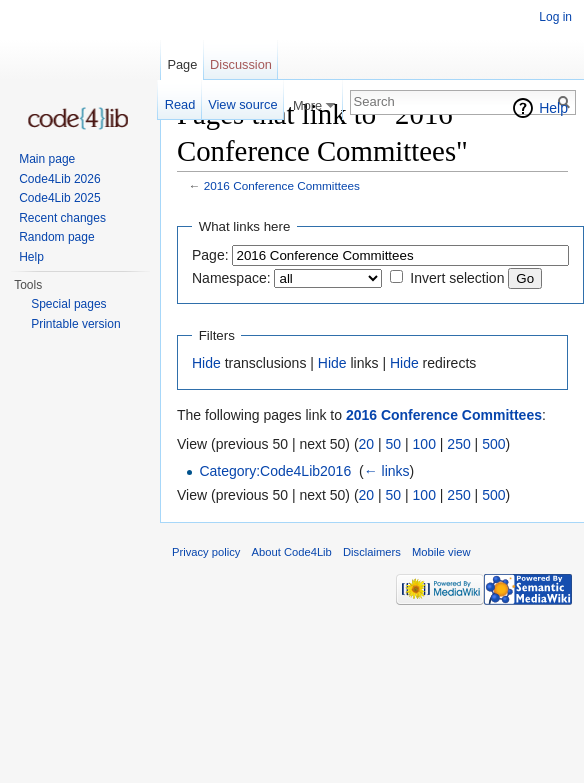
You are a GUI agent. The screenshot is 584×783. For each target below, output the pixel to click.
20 (367, 444)
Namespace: (231, 278)
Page (182, 64)
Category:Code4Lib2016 (275, 471)
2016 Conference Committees (282, 185)
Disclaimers (372, 552)
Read (180, 104)
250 (458, 444)
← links (387, 471)
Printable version (75, 324)
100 (424, 444)
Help (553, 108)
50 (394, 444)
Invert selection (457, 278)
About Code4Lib (292, 552)
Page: (210, 255)
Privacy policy (206, 552)
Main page (47, 159)
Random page (56, 237)
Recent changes (62, 218)
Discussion (241, 64)
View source (242, 104)
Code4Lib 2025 (59, 198)
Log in (555, 17)
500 (493, 444)
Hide (206, 363)
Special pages (68, 304)
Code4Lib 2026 (59, 179)
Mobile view (441, 552)
